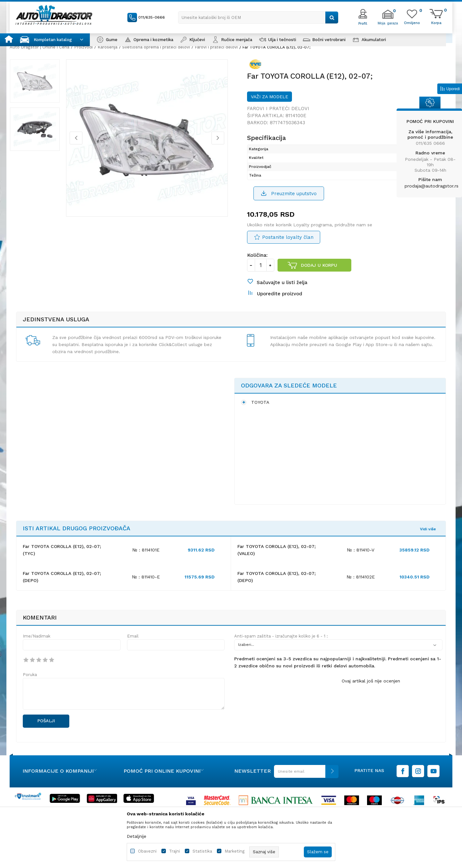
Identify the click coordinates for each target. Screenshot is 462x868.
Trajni (175, 851)
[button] (258, 17)
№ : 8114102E (361, 591)
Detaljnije (137, 836)
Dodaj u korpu (319, 272)
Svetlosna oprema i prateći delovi (156, 47)
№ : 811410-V (361, 564)
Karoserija (107, 47)
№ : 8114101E (146, 564)
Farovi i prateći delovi (216, 47)
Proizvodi (83, 47)
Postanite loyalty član (288, 244)
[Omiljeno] (412, 22)
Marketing (235, 851)
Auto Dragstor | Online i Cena (39, 47)
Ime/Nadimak (37, 650)
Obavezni (147, 851)
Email (133, 650)
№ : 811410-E (146, 591)
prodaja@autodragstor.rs (432, 186)
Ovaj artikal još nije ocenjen (371, 695)
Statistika (202, 851)
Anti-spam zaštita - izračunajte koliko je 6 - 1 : (281, 650)
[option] (40, 86)
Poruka (30, 689)
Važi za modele (269, 103)
